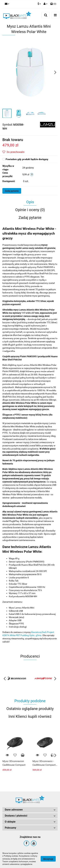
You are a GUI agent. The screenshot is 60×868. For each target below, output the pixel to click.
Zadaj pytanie (12, 191)
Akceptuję (48, 859)
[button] (53, 4)
